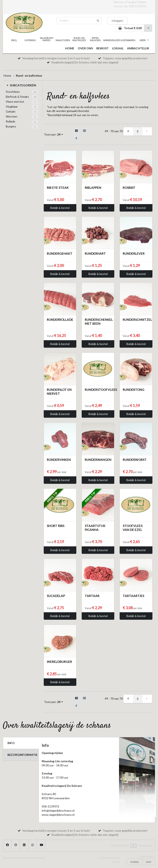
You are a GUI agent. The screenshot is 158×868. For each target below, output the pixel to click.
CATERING (30, 40)
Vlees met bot (15, 102)
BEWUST (103, 48)
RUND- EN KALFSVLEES (79, 39)
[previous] (129, 131)
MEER (144, 40)
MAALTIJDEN (63, 40)
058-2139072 (138, 6)
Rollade (11, 121)
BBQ (14, 40)
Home (7, 76)
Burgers (11, 126)
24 (35, 92)
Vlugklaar (12, 106)
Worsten (12, 116)
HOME (70, 48)
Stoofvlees (13, 92)
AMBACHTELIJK (138, 48)
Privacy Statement (36, 858)
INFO (11, 743)
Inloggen (117, 21)
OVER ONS (85, 48)
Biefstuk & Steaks (17, 97)
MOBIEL (135, 862)
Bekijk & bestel (60, 208)
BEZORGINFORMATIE (22, 755)
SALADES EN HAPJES (47, 39)
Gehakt (11, 111)
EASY (149, 862)
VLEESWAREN (128, 40)
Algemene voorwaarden (15, 858)
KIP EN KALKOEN (95, 39)
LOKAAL (118, 48)
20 (35, 97)
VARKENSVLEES (111, 40)
